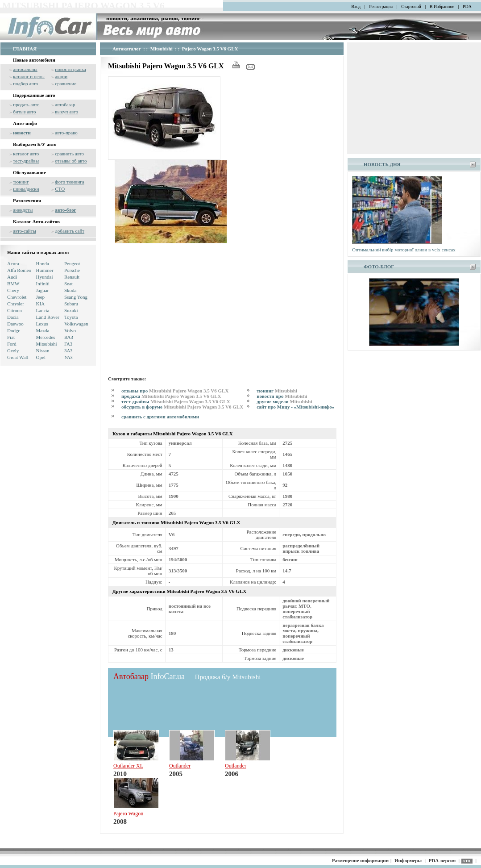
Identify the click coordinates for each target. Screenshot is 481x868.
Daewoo (15, 324)
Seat (68, 284)
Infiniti (43, 284)
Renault (72, 277)
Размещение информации (360, 860)
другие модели (284, 401)
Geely (13, 351)
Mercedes (46, 337)
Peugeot (72, 263)
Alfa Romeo (19, 270)
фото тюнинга (69, 182)
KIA (41, 304)
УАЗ (68, 357)
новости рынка (70, 69)
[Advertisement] (222, 308)
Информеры (408, 860)
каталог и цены (29, 76)
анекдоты (23, 210)
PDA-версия (442, 860)
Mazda (43, 330)
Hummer (45, 270)
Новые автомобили (34, 60)
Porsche (72, 270)
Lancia (43, 310)
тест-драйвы (26, 161)
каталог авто (26, 154)
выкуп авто (66, 112)
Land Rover (48, 317)
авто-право (66, 133)
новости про (282, 396)
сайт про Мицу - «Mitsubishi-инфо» (295, 407)
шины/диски (26, 189)
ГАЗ (68, 344)
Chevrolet (17, 297)
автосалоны (25, 69)
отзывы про (175, 391)
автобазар (65, 104)
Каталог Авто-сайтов (36, 221)
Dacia (13, 317)
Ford (12, 344)
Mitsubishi (47, 344)
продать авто (26, 104)
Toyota (71, 317)
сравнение (66, 83)
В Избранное (442, 6)
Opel (41, 357)
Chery (13, 290)
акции (61, 76)
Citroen (15, 310)
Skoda (70, 290)
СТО (60, 189)
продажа (171, 396)
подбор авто (25, 83)
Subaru (71, 304)
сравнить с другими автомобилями (160, 417)
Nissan (43, 351)
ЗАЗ (68, 351)
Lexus (42, 324)
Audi (12, 277)
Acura (13, 263)
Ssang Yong (76, 297)
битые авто (24, 112)
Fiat (11, 337)
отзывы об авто (71, 161)
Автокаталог (127, 49)
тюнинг (21, 182)
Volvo (70, 330)
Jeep (41, 297)
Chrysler (16, 304)
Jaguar (43, 290)
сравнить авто (69, 154)
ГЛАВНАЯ (25, 49)
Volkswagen (76, 324)
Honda (43, 263)
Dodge (14, 330)
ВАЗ (69, 337)
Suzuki (71, 310)
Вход (356, 6)
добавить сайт (70, 231)
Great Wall (18, 357)
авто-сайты (25, 231)
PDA (467, 6)
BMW (13, 284)
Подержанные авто (34, 95)
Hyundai (45, 277)
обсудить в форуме (182, 407)
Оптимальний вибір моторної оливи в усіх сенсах (404, 250)
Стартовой (411, 6)
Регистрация (381, 6)
